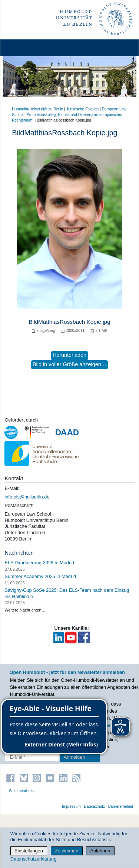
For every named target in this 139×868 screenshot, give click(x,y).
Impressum (71, 806)
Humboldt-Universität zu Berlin (37, 109)
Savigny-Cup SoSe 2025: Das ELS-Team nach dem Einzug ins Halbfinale (67, 593)
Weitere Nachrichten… (25, 610)
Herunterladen (69, 355)
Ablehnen (100, 851)
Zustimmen (67, 851)
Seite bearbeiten (23, 791)
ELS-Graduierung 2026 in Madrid (39, 563)
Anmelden (75, 757)
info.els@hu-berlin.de (27, 497)
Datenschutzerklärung (33, 859)
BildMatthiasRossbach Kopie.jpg (69, 322)
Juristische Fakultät (83, 109)
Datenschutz (94, 806)
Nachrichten (19, 553)
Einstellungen (29, 851)
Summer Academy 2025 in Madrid (40, 576)
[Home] (27, 48)
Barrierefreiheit (121, 806)
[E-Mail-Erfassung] (32, 757)
